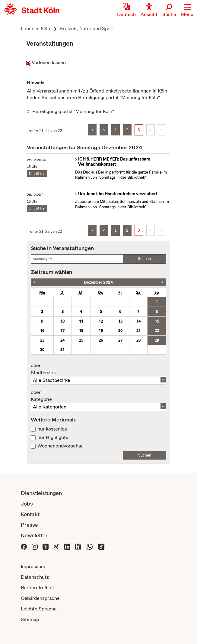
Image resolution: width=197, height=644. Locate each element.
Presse (29, 525)
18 (81, 330)
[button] (187, 11)
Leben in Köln (35, 29)
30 (42, 350)
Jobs (27, 504)
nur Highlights (53, 437)
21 (138, 330)
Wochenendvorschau (60, 446)
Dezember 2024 (98, 282)
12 (101, 321)
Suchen (144, 259)
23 (42, 340)
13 (120, 321)
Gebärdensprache (40, 598)
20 (120, 330)
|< (92, 130)
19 (101, 330)
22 (157, 330)
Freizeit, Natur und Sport (87, 29)
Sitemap (30, 619)
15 (157, 321)
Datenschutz (35, 577)
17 (62, 330)
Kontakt (30, 514)
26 (101, 340)
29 (157, 340)
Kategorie (98, 396)
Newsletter (34, 535)
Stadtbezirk (98, 369)
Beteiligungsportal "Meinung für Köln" (73, 111)
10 (62, 321)
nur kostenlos (52, 429)
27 (120, 340)
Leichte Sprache (39, 609)
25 (81, 340)
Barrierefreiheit (38, 588)
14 (138, 321)
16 (42, 330)
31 (62, 350)
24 (62, 340)
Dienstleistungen (41, 493)
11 (81, 321)
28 (138, 340)
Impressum (33, 566)
